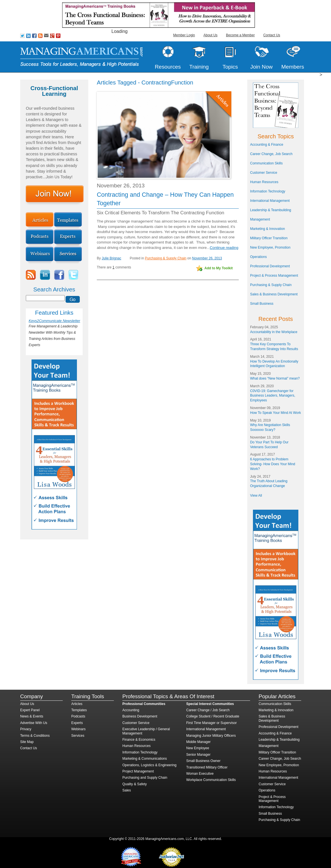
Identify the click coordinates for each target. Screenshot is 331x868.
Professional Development (270, 266)
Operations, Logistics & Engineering (149, 765)
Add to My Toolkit (219, 268)
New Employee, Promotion (270, 247)
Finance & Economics (139, 740)
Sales (127, 790)
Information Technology (268, 191)
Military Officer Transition (269, 238)
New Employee (198, 748)
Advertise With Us (34, 723)
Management (260, 219)
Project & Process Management (274, 276)
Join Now (262, 67)
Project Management (138, 771)
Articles (77, 704)
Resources (168, 67)
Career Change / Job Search (208, 710)
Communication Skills (266, 163)
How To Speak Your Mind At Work (276, 413)
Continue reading (224, 248)
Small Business (262, 304)
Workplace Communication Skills (211, 780)
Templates (79, 710)
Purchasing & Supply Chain (165, 258)
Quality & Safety (135, 784)
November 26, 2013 (207, 258)
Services (78, 736)
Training (199, 67)
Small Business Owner (203, 761)
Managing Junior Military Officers (211, 736)
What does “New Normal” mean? (275, 378)
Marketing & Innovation (268, 229)
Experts (77, 723)
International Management (270, 201)
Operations (258, 257)
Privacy (26, 729)
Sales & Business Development (274, 294)
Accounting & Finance (267, 145)
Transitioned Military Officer (207, 767)
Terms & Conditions (35, 736)
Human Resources (264, 182)
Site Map (27, 742)
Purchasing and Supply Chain (145, 778)
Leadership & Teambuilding (271, 210)
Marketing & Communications (145, 759)
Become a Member (240, 35)
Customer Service (264, 173)
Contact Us (272, 35)
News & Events (32, 716)
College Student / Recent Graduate (213, 716)
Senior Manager (198, 755)
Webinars (78, 729)
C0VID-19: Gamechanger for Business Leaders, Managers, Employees (273, 396)
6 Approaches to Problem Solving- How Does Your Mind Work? (273, 464)
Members (293, 67)
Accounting (131, 710)
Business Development (140, 716)
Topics (230, 67)
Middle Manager (198, 742)
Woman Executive (200, 774)
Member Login (184, 35)
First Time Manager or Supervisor (211, 723)
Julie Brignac (111, 258)
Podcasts (78, 716)
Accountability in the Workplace (274, 332)
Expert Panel (30, 710)
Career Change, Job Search (271, 154)
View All (256, 496)
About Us (210, 35)
